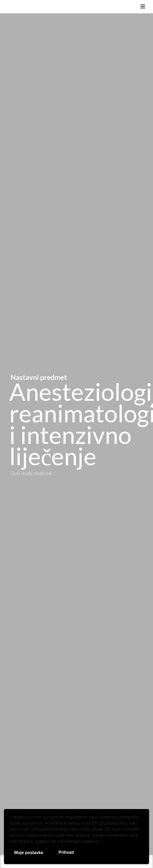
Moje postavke (29, 853)
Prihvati (66, 852)
